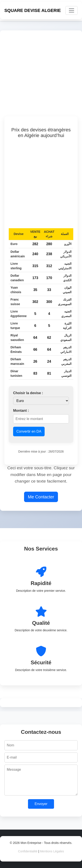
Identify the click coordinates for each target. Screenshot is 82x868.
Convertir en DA (29, 431)
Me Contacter (41, 497)
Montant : (21, 411)
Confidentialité (28, 851)
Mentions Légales (52, 851)
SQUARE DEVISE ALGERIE (33, 10)
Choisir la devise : (28, 393)
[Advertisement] (41, 75)
